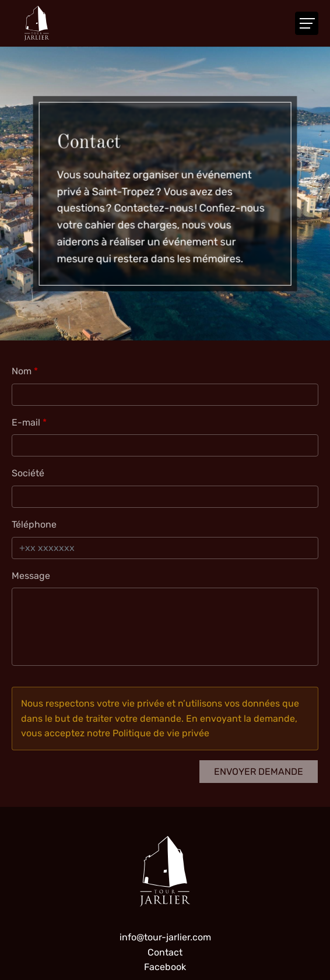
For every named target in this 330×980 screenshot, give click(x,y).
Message (31, 576)
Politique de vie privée (161, 733)
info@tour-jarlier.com (165, 937)
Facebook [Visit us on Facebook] (165, 967)
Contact (165, 952)
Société (28, 473)
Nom (22, 371)
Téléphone (34, 524)
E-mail (26, 422)
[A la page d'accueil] (37, 23)
